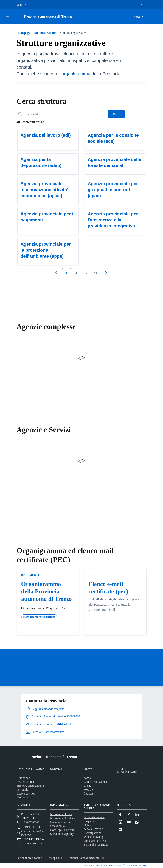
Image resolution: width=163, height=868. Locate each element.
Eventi (88, 786)
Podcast (89, 793)
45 (96, 273)
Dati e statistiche (127, 770)
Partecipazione (93, 833)
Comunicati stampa (95, 782)
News (88, 769)
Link (92, 575)
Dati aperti (90, 825)
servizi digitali (101, 866)
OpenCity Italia (115, 866)
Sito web (89, 866)
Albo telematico (93, 829)
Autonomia (23, 778)
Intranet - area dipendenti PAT (87, 858)
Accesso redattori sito (137, 866)
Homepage (23, 33)
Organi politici (25, 782)
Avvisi (88, 778)
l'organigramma (75, 74)
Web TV (89, 790)
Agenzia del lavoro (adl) (46, 135)
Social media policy (62, 834)
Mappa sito (55, 858)
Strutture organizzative (30, 786)
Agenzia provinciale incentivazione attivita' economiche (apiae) (44, 190)
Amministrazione (43, 33)
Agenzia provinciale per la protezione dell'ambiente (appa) (46, 250)
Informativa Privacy (62, 814)
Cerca (117, 114)
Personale (22, 790)
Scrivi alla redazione (96, 845)
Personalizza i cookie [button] (30, 858)
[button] (22, 5)
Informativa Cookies (63, 818)
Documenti (30, 575)
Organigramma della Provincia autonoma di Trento (46, 591)
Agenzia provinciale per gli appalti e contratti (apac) (113, 190)
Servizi (56, 769)
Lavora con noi (26, 793)
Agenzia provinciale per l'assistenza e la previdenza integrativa (113, 220)
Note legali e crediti (62, 830)
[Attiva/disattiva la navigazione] (7, 16)
